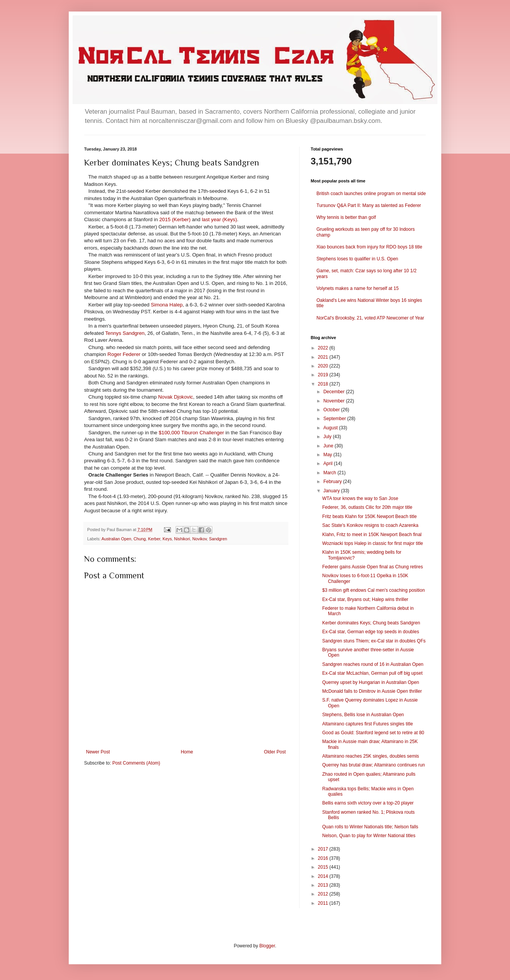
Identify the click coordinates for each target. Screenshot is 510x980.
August (331, 428)
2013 (324, 885)
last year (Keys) (219, 219)
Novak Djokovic (176, 397)
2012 (324, 894)
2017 (324, 849)
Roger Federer (124, 354)
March (330, 473)
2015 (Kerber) (175, 219)
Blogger (267, 946)
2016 (324, 858)
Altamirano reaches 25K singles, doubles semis (371, 756)
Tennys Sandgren (125, 333)
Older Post (275, 752)
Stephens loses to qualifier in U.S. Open (357, 259)
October (332, 410)
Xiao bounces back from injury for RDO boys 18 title (369, 247)
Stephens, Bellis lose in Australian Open (363, 715)
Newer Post (98, 752)
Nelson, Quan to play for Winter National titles (369, 836)
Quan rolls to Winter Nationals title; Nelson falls (370, 827)
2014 (324, 876)
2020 (324, 366)
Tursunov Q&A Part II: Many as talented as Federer (369, 205)
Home (187, 752)
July (328, 437)
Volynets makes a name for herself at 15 (358, 288)
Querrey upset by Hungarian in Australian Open (371, 682)
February (333, 482)
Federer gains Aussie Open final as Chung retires (373, 567)
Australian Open (116, 539)
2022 (324, 348)
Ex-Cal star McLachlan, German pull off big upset (372, 673)
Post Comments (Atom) (136, 763)
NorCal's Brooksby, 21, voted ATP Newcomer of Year (370, 318)
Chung (140, 539)
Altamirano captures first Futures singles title (368, 724)
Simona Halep (167, 305)
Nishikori (182, 539)
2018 (324, 384)
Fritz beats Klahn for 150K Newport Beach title (369, 516)
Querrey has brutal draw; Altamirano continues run (373, 765)
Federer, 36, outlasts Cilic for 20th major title (367, 507)
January (332, 491)
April (329, 464)
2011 (324, 903)
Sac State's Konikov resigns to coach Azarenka (370, 525)
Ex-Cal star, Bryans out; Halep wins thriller (365, 599)
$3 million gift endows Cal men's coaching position (373, 590)
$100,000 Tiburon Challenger (191, 433)
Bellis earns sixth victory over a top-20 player (368, 803)
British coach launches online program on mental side (371, 194)
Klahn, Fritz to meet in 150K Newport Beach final (372, 535)
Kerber (154, 539)
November (335, 401)
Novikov (200, 539)
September (335, 419)
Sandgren (218, 539)
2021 (324, 357)
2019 (324, 375)
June (329, 446)
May (328, 455)
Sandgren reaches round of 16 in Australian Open (373, 664)
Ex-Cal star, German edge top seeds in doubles (371, 632)
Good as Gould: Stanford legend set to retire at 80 (373, 733)
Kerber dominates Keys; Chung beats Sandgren (371, 623)
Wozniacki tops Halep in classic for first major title (373, 543)
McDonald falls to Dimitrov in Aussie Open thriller (372, 691)
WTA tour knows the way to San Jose (360, 498)
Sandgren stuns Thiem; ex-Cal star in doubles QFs (374, 641)
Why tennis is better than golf (346, 217)
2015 (324, 867)
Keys (167, 539)
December (335, 392)
